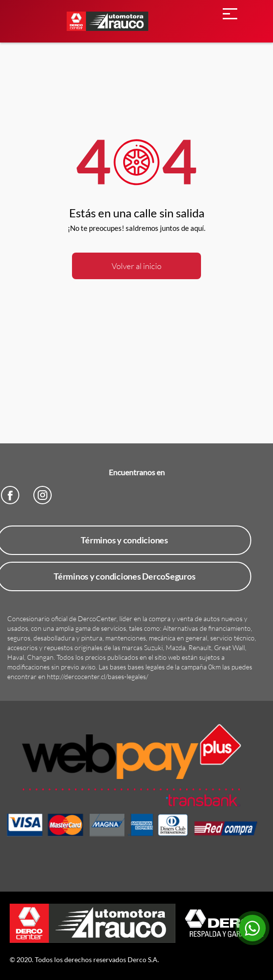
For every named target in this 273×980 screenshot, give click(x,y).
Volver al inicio (136, 266)
